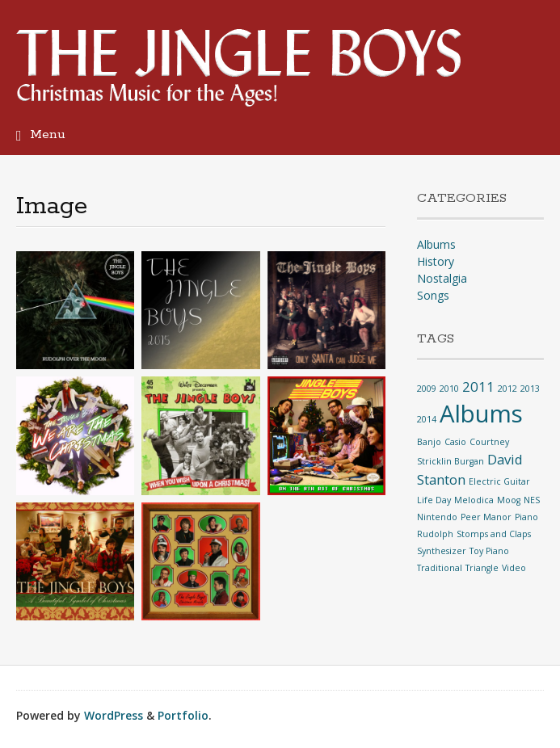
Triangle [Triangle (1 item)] (482, 568)
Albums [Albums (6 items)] (481, 414)
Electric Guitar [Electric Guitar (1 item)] (499, 481)
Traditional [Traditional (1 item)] (440, 568)
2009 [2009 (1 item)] (427, 389)
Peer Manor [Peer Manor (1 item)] (486, 517)
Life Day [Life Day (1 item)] (434, 500)
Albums (436, 244)
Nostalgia (442, 278)
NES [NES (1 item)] (532, 500)
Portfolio (183, 715)
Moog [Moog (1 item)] (509, 500)
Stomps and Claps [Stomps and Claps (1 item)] (494, 534)
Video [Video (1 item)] (514, 568)
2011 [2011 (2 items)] (478, 387)
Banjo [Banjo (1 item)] (429, 442)
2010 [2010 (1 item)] (449, 389)
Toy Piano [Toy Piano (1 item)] (489, 551)
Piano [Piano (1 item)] (526, 517)
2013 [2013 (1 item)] (530, 389)
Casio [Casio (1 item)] (455, 442)
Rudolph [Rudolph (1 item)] (435, 534)
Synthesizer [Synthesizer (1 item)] (442, 551)
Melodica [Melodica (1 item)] (474, 500)
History (436, 261)
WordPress (114, 715)
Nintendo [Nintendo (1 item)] (437, 517)
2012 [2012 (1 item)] (507, 389)
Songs (433, 295)
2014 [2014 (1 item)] (427, 419)
